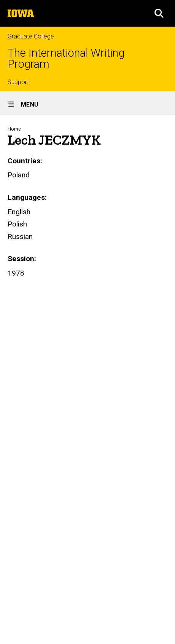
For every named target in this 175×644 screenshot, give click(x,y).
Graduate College (31, 36)
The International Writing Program (66, 59)
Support (18, 82)
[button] (159, 13)
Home (14, 129)
